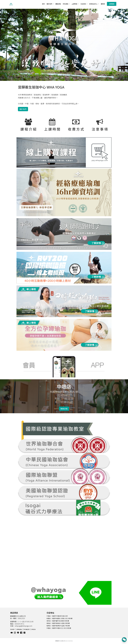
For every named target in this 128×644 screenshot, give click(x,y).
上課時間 (74, 4)
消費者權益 (19, 629)
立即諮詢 (112, 4)
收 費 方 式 (76, 129)
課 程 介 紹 (28, 129)
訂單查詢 (33, 629)
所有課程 (66, 4)
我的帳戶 (13, 629)
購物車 (103, 4)
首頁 (43, 4)
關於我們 (49, 4)
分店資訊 (83, 4)
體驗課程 (58, 4)
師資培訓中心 (93, 4)
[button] (10, 396)
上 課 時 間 (52, 129)
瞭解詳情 (64, 409)
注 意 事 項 (100, 129)
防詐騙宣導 (26, 629)
